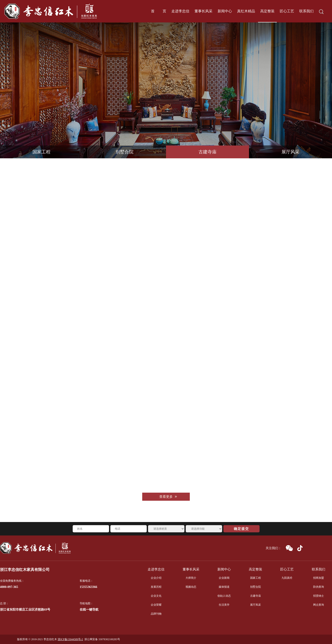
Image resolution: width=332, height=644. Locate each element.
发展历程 (156, 587)
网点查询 (319, 605)
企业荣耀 (156, 605)
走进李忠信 (156, 569)
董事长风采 (191, 569)
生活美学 (224, 605)
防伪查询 (319, 587)
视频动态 (191, 587)
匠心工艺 (287, 569)
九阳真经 (287, 578)
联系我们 (319, 569)
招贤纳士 (319, 596)
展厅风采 (290, 152)
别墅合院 (124, 152)
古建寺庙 (207, 152)
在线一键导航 (89, 610)
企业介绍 (156, 578)
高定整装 (256, 569)
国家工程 (41, 152)
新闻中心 (224, 569)
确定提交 (241, 529)
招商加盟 (319, 578)
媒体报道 (224, 587)
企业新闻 (224, 578)
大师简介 (191, 578)
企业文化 (156, 596)
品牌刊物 (156, 614)
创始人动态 (224, 596)
